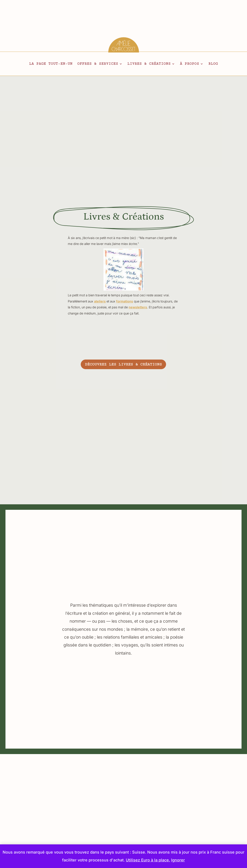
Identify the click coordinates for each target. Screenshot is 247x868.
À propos (189, 64)
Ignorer (178, 860)
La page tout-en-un (51, 64)
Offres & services (98, 64)
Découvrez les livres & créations (123, 364)
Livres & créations (149, 64)
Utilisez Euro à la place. (148, 860)
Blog (213, 64)
